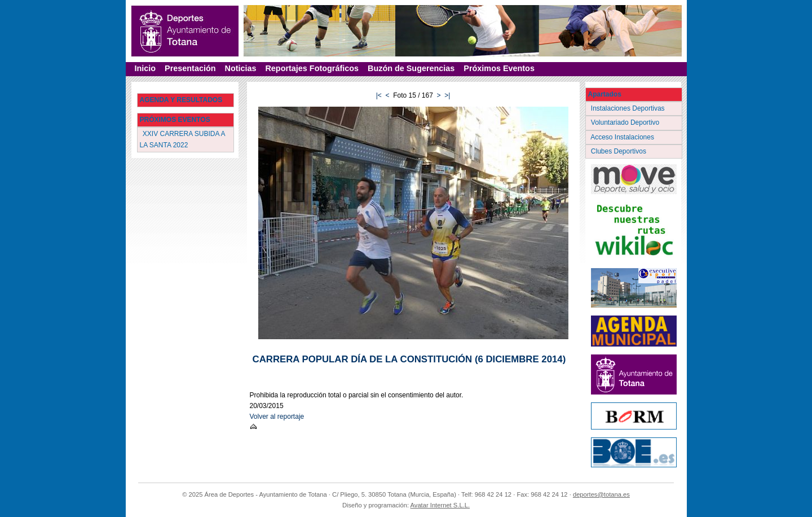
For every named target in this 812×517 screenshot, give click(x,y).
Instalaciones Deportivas (629, 108)
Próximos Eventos (499, 68)
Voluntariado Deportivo (626, 122)
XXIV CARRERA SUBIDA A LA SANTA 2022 (183, 139)
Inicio (145, 68)
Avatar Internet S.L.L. (440, 505)
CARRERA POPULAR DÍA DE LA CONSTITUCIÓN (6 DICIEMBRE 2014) (409, 359)
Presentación (190, 68)
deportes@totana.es (601, 494)
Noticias (240, 68)
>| (447, 95)
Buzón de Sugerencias (411, 68)
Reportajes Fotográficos (312, 68)
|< (379, 95)
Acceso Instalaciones (624, 137)
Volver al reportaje (277, 417)
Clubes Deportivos (620, 151)
